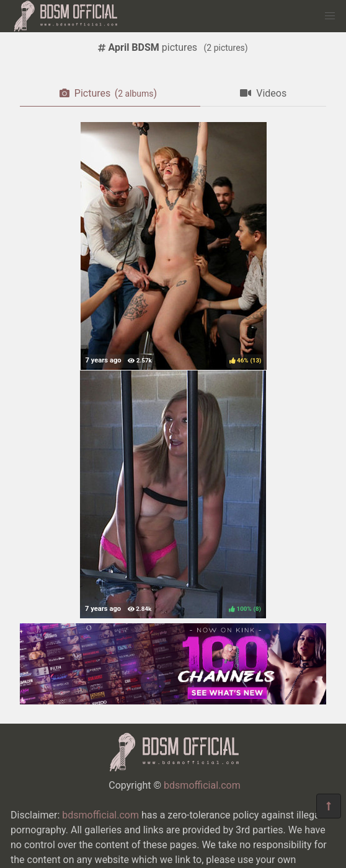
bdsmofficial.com (202, 785)
